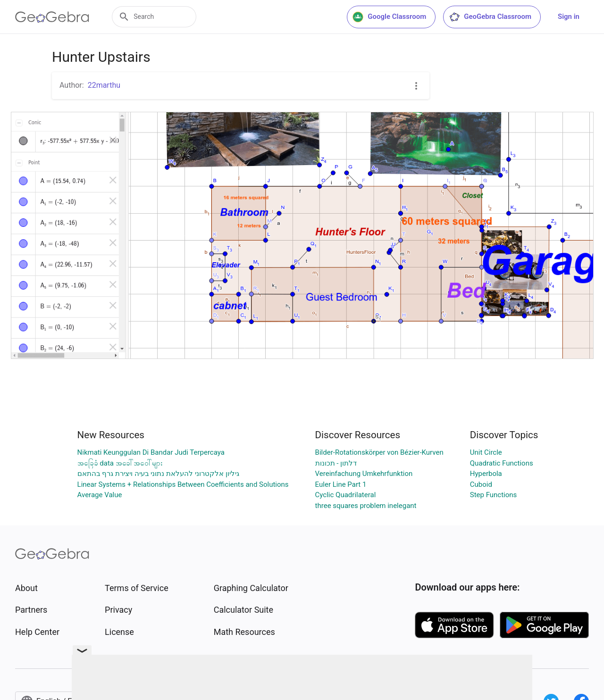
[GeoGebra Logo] (52, 17)
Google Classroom (389, 17)
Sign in (569, 17)
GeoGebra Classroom (490, 17)
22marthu (104, 85)
